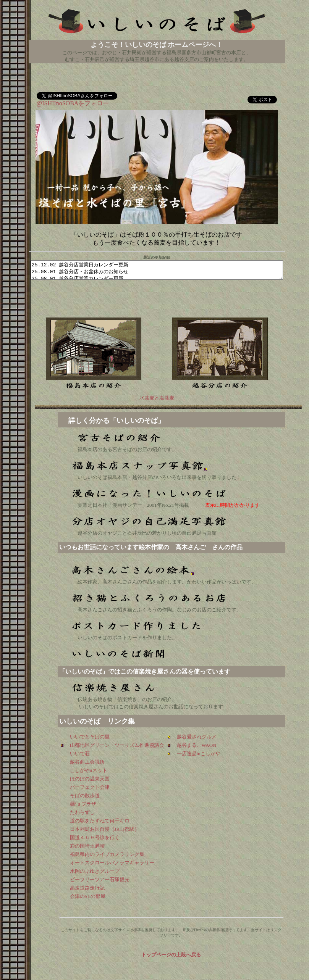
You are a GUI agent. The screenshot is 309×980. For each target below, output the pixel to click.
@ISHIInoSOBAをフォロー (73, 101)
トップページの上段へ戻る (171, 955)
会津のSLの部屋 (88, 896)
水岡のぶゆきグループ (95, 871)
